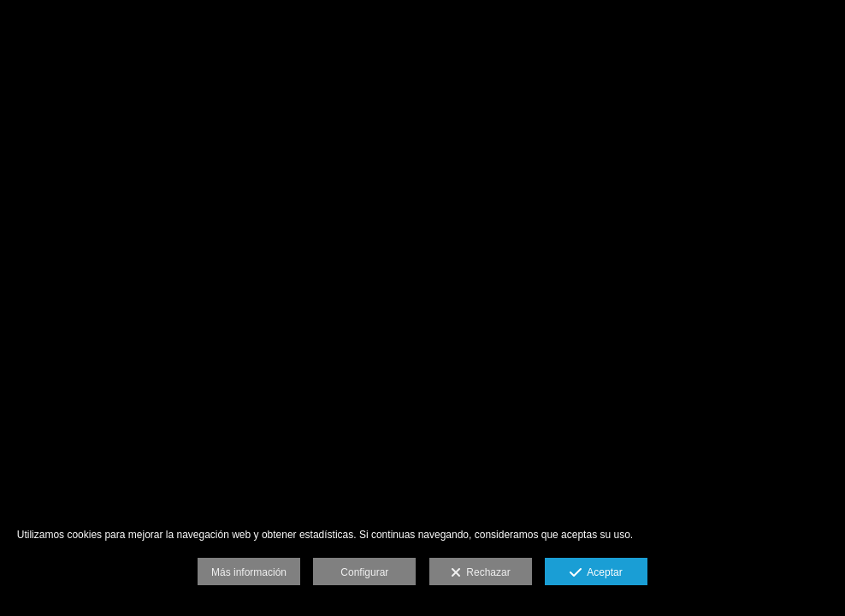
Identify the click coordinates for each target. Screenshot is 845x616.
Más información (249, 572)
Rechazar (481, 573)
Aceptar (596, 573)
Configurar (364, 572)
